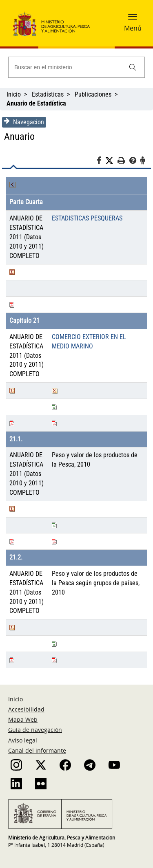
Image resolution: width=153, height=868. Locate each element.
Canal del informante (37, 750)
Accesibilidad (26, 709)
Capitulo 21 (24, 321)
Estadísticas (48, 94)
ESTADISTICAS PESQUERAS (87, 218)
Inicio (14, 94)
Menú (133, 28)
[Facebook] (101, 162)
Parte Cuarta (26, 202)
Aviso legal (23, 740)
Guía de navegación (35, 730)
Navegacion (24, 122)
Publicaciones (93, 94)
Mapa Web (23, 719)
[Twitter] (111, 161)
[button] (133, 19)
